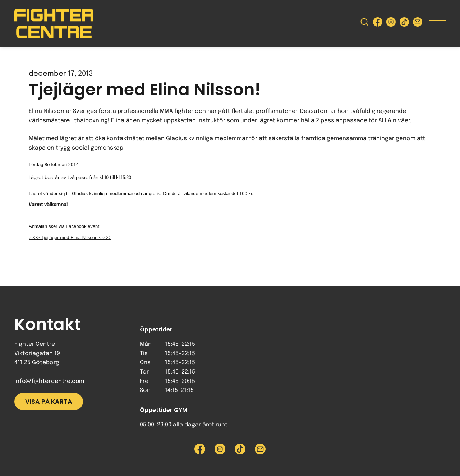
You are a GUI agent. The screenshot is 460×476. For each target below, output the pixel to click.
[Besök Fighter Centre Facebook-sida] (378, 24)
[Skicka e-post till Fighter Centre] (418, 24)
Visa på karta (49, 402)
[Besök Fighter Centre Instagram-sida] (391, 24)
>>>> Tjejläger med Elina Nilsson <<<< (70, 237)
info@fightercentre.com (49, 381)
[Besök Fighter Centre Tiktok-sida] (404, 24)
